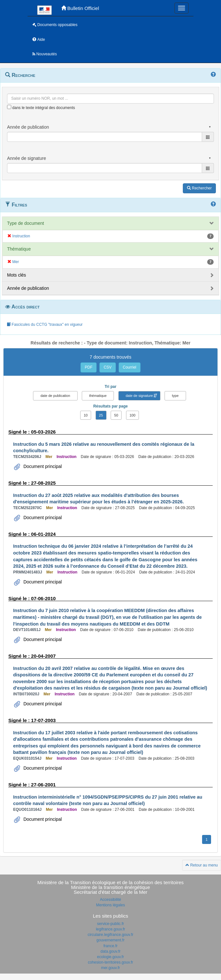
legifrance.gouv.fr (110, 929)
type (175, 396)
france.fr (110, 946)
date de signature (139, 396)
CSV (108, 367)
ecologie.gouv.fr (111, 957)
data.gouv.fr (110, 951)
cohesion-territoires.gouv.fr (110, 962)
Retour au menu (202, 865)
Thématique (19, 249)
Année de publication (28, 288)
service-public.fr (110, 924)
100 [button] (132, 415)
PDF (89, 367)
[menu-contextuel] (9, 107)
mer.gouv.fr (110, 968)
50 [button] (116, 415)
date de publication (55, 396)
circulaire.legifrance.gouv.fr (110, 935)
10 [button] (86, 415)
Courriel (130, 367)
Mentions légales (110, 905)
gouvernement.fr (110, 940)
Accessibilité (110, 900)
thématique (98, 396)
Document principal (42, 466)
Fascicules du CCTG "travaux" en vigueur (45, 325)
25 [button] (101, 415)
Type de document (25, 223)
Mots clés (17, 275)
